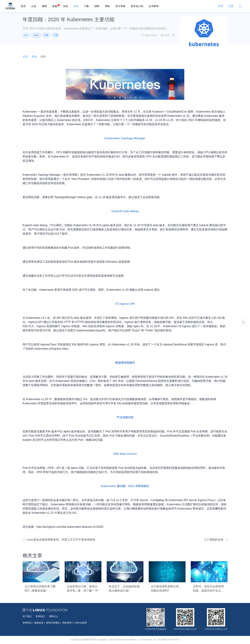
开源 (56, 35)
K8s (26, 35)
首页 (23, 6)
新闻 (76, 6)
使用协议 (27, 623)
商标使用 (67, 623)
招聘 (97, 6)
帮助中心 (54, 616)
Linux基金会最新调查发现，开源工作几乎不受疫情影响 (59, 540)
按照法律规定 (53, 623)
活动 (65, 6)
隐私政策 (39, 623)
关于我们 (27, 616)
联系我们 (40, 616)
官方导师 (120, 6)
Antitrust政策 (81, 623)
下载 (86, 6)
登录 (221, 6)
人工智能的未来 (216, 540)
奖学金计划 (137, 6)
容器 (46, 35)
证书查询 (154, 6)
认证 (34, 6)
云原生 (36, 35)
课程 (44, 6)
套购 (55, 6)
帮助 (107, 6)
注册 (231, 6)
